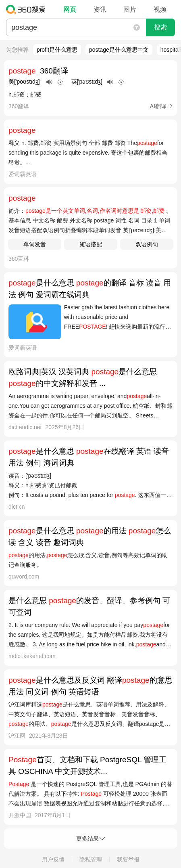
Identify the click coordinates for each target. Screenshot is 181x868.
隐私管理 (91, 860)
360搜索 (28, 9)
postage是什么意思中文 (119, 50)
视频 (160, 9)
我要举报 (128, 860)
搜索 (160, 27)
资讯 (100, 9)
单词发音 (35, 244)
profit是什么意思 (57, 50)
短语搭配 (91, 244)
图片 (130, 9)
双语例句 (147, 244)
